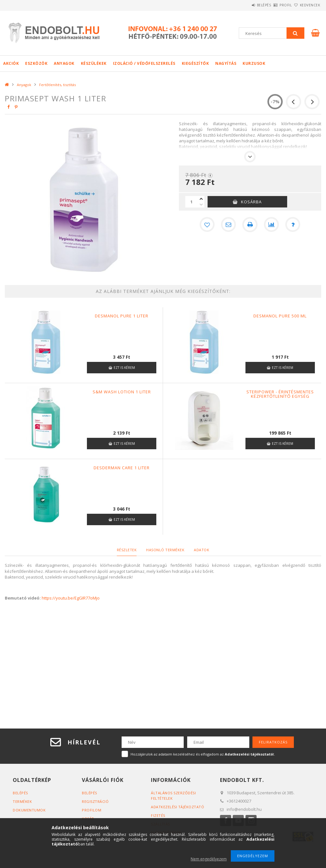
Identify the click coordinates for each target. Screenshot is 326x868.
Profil (275, 5)
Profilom (92, 810)
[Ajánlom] (228, 225)
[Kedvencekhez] (207, 225)
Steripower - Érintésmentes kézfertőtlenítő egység (280, 394)
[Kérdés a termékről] (293, 225)
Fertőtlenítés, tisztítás (57, 85)
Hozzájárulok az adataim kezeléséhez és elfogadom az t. (203, 754)
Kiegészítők (195, 63)
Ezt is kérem (124, 368)
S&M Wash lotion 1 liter (122, 392)
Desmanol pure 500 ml (280, 316)
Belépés (246, 5)
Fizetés (158, 815)
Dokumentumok (29, 810)
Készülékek (94, 63)
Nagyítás (226, 63)
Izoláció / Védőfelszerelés (144, 63)
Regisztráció (95, 801)
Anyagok (64, 63)
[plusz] (201, 199)
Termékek (22, 801)
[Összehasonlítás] (272, 225)
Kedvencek (306, 5)
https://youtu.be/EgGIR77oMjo (71, 598)
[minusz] (201, 205)
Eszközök (36, 63)
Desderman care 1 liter (122, 468)
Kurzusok (254, 63)
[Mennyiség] (192, 202)
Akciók (11, 63)
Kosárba (251, 202)
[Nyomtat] (250, 225)
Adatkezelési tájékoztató (177, 807)
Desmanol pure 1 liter (122, 316)
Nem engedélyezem (209, 859)
